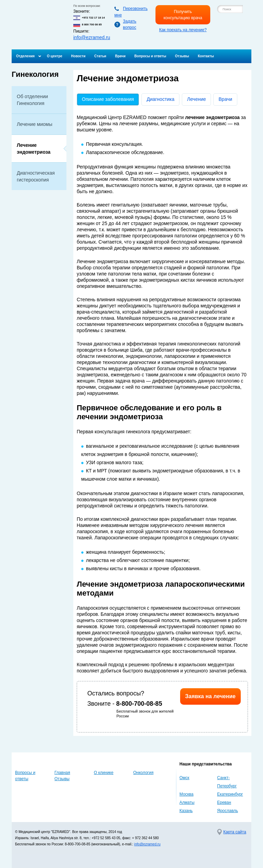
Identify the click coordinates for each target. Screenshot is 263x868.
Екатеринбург (230, 794)
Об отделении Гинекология (32, 100)
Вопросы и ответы (150, 56)
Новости (78, 56)
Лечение (196, 99)
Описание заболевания (110, 99)
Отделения (25, 56)
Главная (62, 773)
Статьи (100, 56)
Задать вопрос (130, 24)
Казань (186, 811)
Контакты (206, 56)
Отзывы (182, 56)
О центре (55, 56)
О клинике (104, 773)
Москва (186, 794)
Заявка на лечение (211, 696)
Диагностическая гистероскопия (36, 176)
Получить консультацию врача (183, 15)
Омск (184, 778)
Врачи (120, 56)
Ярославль (228, 811)
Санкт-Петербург (227, 782)
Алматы (187, 802)
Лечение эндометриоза (34, 149)
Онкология (143, 773)
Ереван (224, 802)
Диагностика (160, 99)
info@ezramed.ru (92, 37)
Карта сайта (235, 832)
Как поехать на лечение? (183, 30)
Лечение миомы (35, 124)
